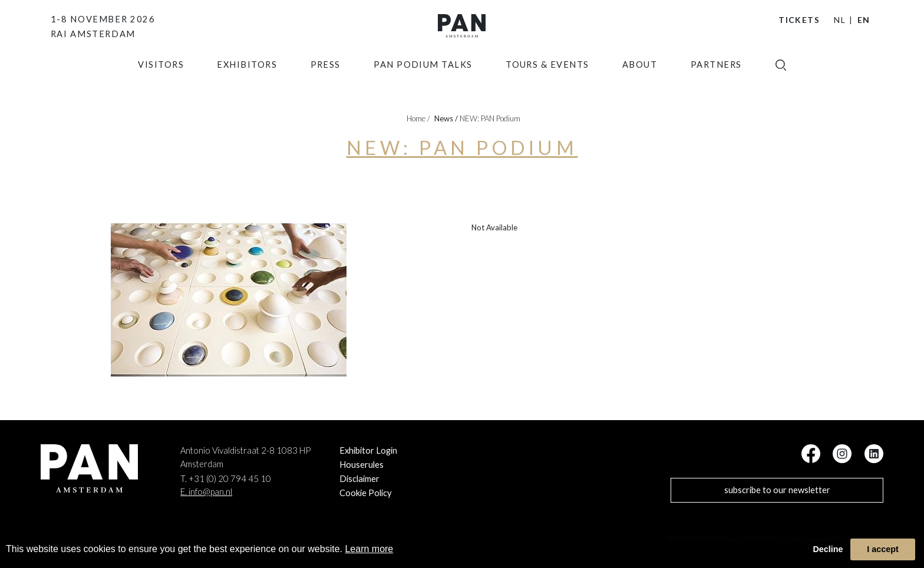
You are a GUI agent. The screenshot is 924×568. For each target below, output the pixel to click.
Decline (828, 549)
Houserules (362, 465)
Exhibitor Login (368, 450)
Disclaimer (359, 479)
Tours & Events (547, 85)
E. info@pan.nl (206, 492)
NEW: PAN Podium (490, 118)
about (640, 85)
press (326, 85)
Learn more (369, 549)
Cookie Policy (366, 493)
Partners (716, 85)
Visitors (161, 85)
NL (840, 20)
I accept (883, 549)
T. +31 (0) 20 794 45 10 (226, 479)
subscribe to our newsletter (777, 490)
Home (418, 118)
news (446, 118)
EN (864, 20)
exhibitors (247, 85)
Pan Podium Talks (423, 85)
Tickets (799, 20)
